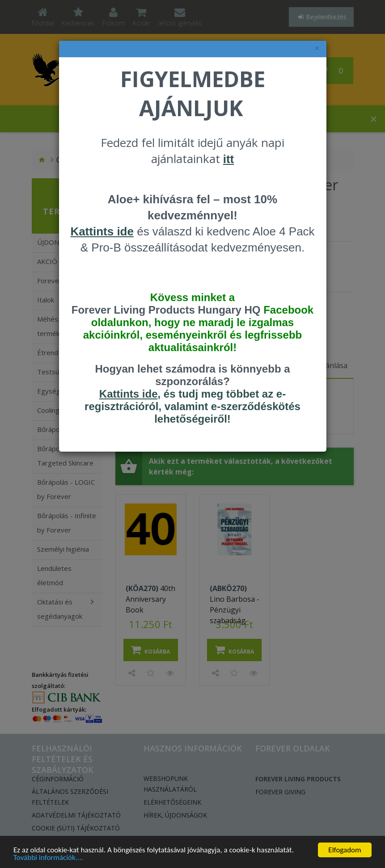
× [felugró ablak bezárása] (317, 48)
